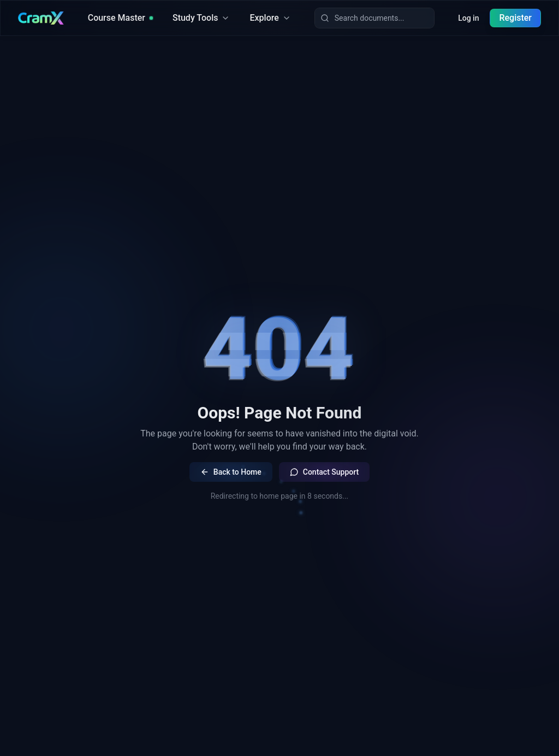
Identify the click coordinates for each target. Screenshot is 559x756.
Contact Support (324, 472)
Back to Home (231, 472)
